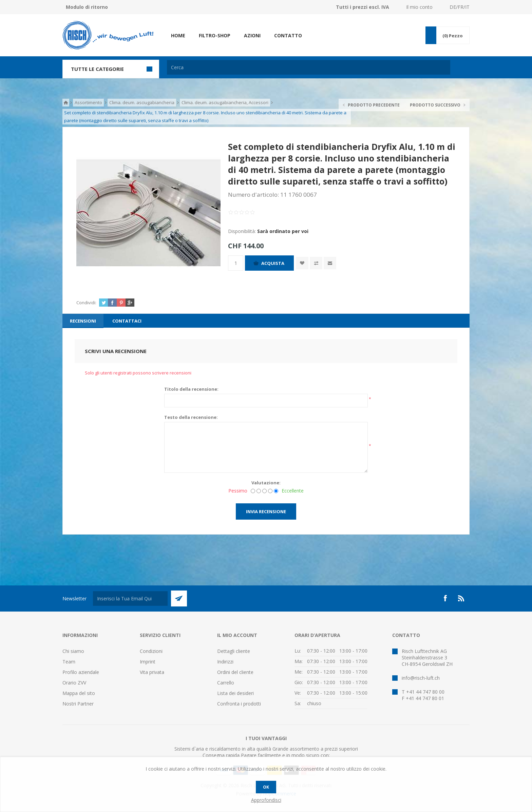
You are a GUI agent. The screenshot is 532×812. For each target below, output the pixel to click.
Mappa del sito (79, 693)
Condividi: (86, 303)
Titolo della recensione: (191, 389)
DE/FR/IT (460, 7)
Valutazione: (266, 483)
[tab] (83, 321)
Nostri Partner (78, 704)
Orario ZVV (74, 683)
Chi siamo (73, 651)
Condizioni (151, 651)
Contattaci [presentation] (127, 321)
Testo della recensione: (191, 417)
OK (266, 787)
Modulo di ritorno (87, 7)
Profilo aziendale (81, 672)
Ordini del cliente (235, 672)
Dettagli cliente (234, 651)
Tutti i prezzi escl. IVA (363, 7)
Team (69, 662)
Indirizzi (225, 662)
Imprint (148, 662)
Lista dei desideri (235, 693)
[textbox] (309, 67)
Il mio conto (419, 7)
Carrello (226, 683)
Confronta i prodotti (239, 704)
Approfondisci (266, 800)
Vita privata (152, 672)
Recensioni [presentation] (83, 321)
